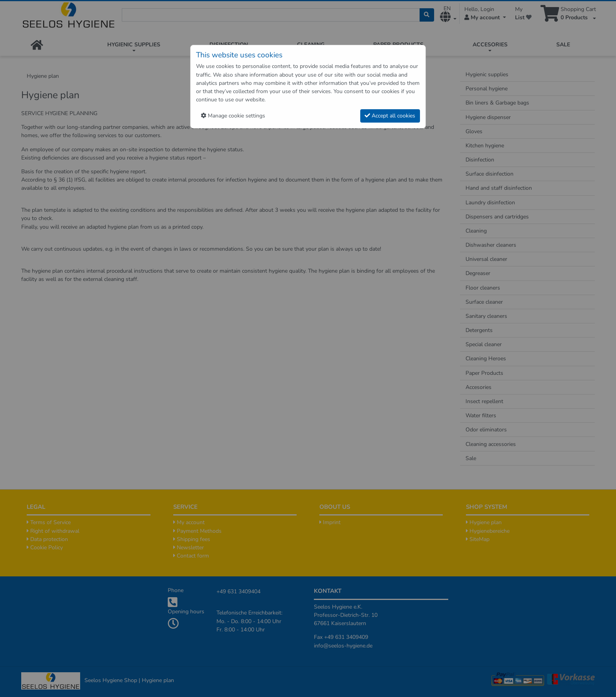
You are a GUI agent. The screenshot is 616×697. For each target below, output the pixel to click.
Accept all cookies (390, 116)
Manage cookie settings (233, 116)
